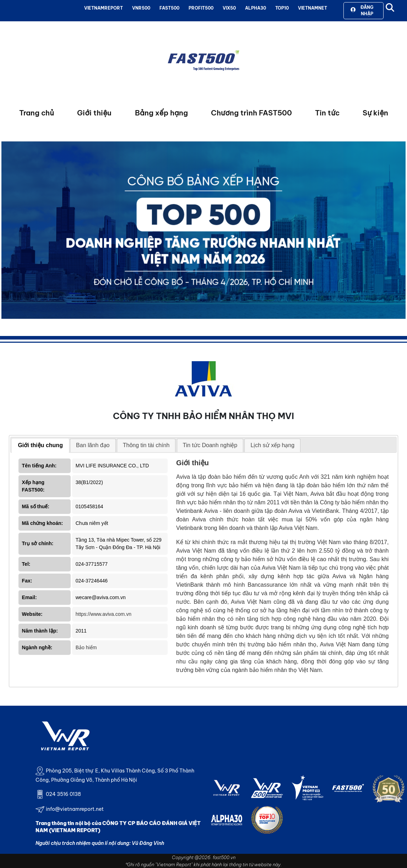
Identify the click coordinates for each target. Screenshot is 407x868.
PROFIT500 (201, 8)
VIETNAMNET (313, 8)
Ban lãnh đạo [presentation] (93, 445)
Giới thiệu (94, 113)
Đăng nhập (362, 10)
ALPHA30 (256, 8)
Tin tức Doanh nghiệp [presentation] (210, 445)
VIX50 (229, 8)
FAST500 (169, 8)
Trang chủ (37, 113)
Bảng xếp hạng (161, 113)
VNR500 (141, 8)
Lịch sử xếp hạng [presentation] (272, 445)
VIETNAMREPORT (104, 8)
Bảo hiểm (86, 647)
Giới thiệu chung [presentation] (40, 445)
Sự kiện (375, 113)
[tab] (40, 446)
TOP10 (282, 8)
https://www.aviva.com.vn (104, 614)
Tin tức (327, 113)
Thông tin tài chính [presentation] (146, 445)
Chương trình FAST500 (251, 113)
